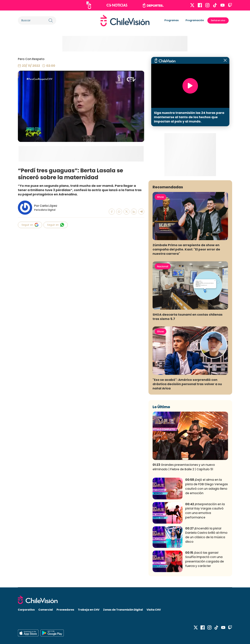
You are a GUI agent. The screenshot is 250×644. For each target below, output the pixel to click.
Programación (195, 20)
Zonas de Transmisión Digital (123, 610)
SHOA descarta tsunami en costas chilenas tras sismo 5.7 (188, 317)
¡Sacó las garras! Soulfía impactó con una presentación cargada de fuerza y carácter (205, 559)
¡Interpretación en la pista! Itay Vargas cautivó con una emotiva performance (205, 511)
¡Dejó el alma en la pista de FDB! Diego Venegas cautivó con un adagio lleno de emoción (207, 486)
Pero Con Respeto (31, 59)
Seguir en (30, 225)
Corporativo (26, 610)
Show (160, 197)
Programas (172, 20)
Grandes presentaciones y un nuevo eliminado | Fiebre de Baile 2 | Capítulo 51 (184, 467)
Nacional (163, 266)
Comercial (46, 610)
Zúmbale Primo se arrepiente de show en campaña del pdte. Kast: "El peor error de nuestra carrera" (186, 249)
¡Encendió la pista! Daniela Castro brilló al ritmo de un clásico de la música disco (206, 535)
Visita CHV (154, 610)
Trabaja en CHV (89, 610)
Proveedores (65, 610)
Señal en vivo (218, 20)
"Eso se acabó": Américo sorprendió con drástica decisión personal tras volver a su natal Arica (187, 384)
